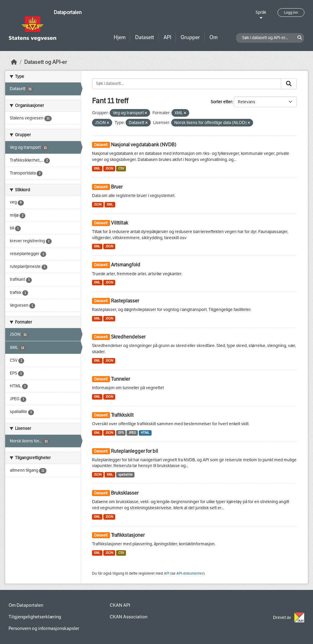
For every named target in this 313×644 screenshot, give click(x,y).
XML (97, 168)
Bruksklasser (125, 493)
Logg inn (291, 13)
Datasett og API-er (46, 62)
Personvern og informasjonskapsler (44, 628)
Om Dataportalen (26, 605)
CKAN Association (129, 617)
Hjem (120, 37)
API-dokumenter (190, 573)
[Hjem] (14, 62)
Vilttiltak (120, 223)
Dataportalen (68, 12)
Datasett (145, 37)
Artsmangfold (126, 265)
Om (214, 37)
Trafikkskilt (122, 415)
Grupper (190, 37)
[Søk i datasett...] (187, 84)
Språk (261, 12)
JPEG (132, 433)
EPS (121, 433)
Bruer (117, 187)
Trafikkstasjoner (128, 535)
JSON (109, 168)
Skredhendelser (128, 337)
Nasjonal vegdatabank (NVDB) (144, 145)
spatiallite (125, 475)
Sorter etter (221, 102)
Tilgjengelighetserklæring (35, 617)
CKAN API (120, 605)
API (167, 37)
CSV (121, 168)
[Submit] (289, 84)
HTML (145, 433)
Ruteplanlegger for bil (134, 451)
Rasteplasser (125, 301)
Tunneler (120, 379)
